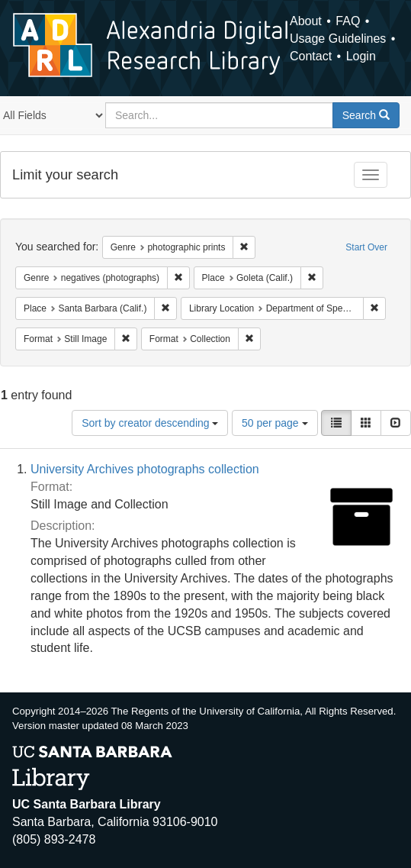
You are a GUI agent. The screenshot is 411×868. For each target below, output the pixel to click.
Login (361, 56)
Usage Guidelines (338, 39)
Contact (311, 56)
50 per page (275, 423)
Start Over (366, 247)
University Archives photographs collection (145, 469)
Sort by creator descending (150, 423)
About (306, 21)
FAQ (348, 21)
